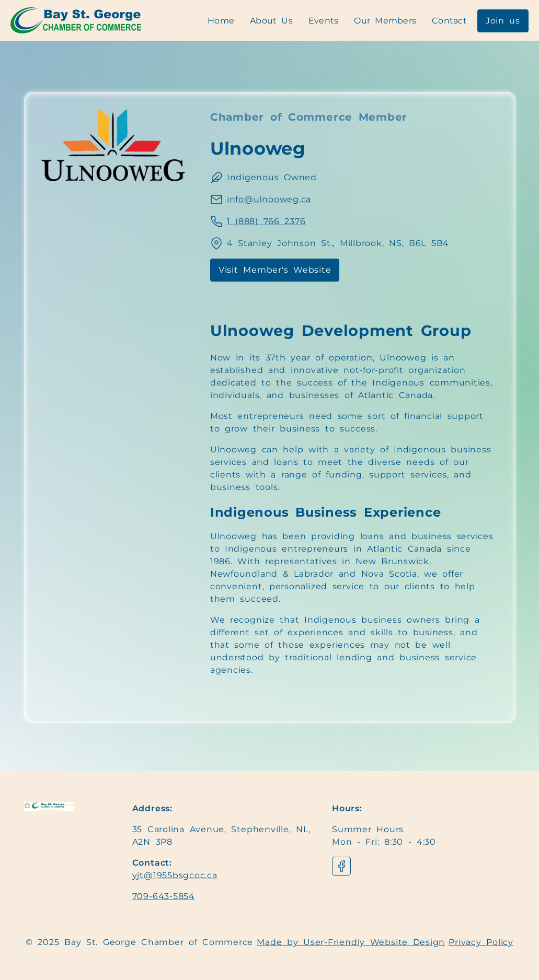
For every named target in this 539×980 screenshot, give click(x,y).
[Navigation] (76, 20)
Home (221, 21)
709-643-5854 (164, 896)
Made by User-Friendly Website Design (351, 942)
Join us (503, 21)
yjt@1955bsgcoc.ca (175, 875)
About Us (271, 21)
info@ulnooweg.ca (269, 199)
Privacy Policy (481, 942)
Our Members (385, 21)
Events (324, 21)
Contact (449, 21)
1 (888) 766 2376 (266, 221)
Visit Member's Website (275, 270)
